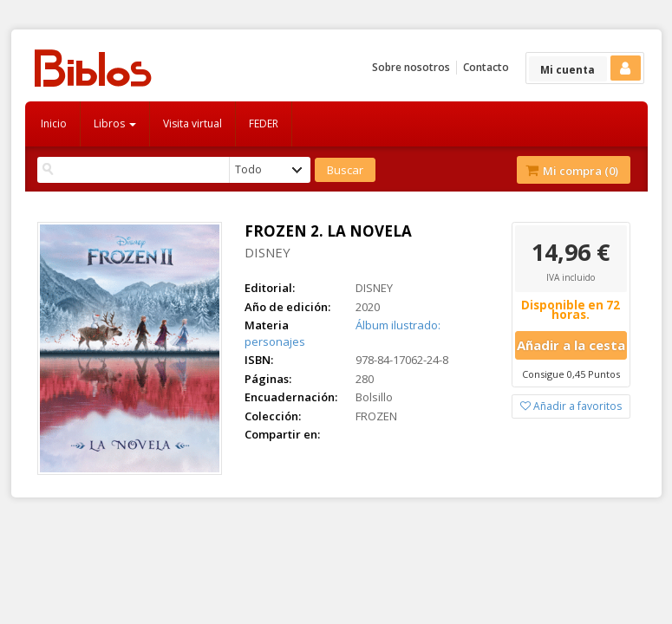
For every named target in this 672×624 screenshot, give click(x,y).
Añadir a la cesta (571, 345)
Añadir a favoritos (571, 406)
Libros (115, 123)
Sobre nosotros (411, 67)
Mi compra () (572, 171)
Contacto (486, 67)
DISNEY (267, 252)
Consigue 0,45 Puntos (571, 374)
